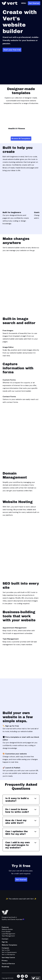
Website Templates (9, 945)
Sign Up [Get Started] (5, 942)
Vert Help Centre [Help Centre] (8, 957)
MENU (24, 3)
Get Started (34, 3)
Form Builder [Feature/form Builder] (6, 932)
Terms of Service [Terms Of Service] (8, 964)
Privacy (5, 961)
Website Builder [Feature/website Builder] (7, 929)
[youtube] (26, 976)
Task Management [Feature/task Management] (8, 936)
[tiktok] (22, 976)
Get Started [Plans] (21, 879)
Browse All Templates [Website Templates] (21, 138)
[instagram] (18, 976)
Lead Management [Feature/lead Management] (8, 934)
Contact (5, 939)
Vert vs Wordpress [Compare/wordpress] (8, 954)
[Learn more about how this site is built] (36, 978)
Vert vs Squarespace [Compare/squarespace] (9, 952)
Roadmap (5, 967)
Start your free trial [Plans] (12, 50)
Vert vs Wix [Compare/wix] (6, 950)
